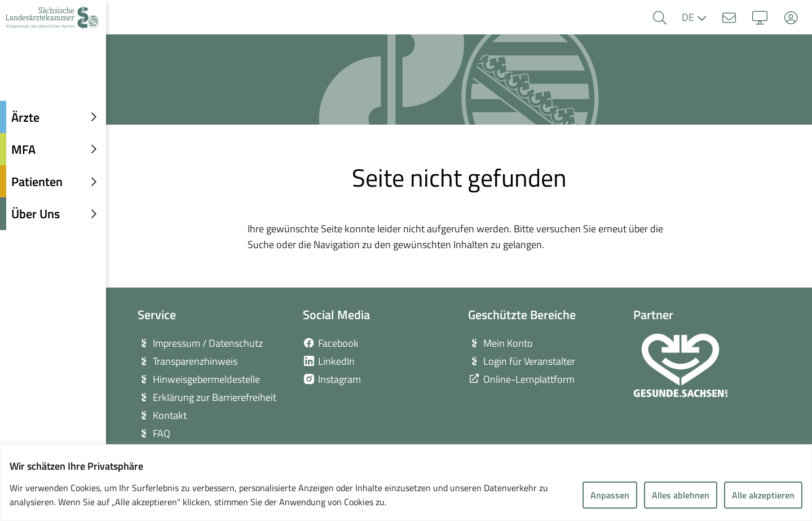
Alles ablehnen (681, 495)
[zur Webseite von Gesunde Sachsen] (681, 365)
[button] (659, 18)
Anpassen (610, 495)
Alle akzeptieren (763, 495)
